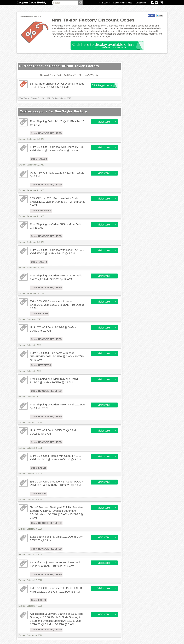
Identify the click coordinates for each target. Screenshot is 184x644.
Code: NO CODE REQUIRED (46, 133)
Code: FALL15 (39, 468)
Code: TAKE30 (39, 159)
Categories (141, 3)
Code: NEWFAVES (41, 365)
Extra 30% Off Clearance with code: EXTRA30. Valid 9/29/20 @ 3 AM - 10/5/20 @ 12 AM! (57, 305)
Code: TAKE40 (39, 262)
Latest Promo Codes (123, 3)
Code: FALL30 (39, 600)
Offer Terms (24, 98)
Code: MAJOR (39, 494)
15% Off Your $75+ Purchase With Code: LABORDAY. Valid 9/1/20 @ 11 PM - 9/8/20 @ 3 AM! (58, 202)
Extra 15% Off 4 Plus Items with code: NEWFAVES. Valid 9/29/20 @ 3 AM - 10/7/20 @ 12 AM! (57, 356)
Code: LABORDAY (41, 211)
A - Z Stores (104, 3)
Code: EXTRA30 (40, 314)
